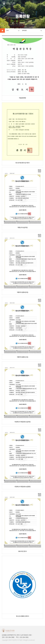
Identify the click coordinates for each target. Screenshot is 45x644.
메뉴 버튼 (42, 3)
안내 (7, 30)
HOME (2, 31)
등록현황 (24, 30)
